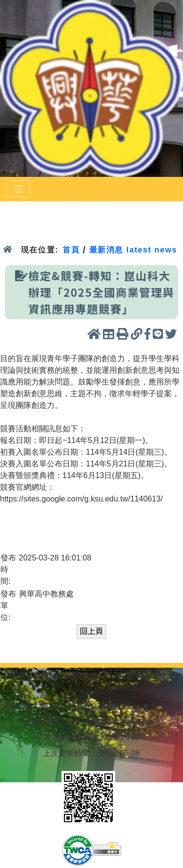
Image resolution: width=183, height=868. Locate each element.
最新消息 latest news (133, 250)
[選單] (18, 189)
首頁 (71, 250)
